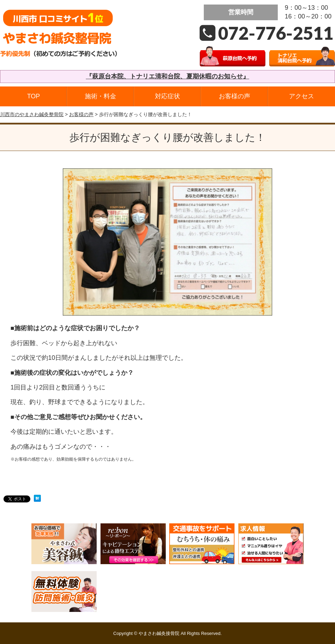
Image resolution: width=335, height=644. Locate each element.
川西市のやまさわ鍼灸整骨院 (32, 114)
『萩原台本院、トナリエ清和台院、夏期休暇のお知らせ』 (167, 76)
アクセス (301, 96)
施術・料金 (100, 96)
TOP (34, 96)
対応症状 (167, 96)
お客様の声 (234, 96)
